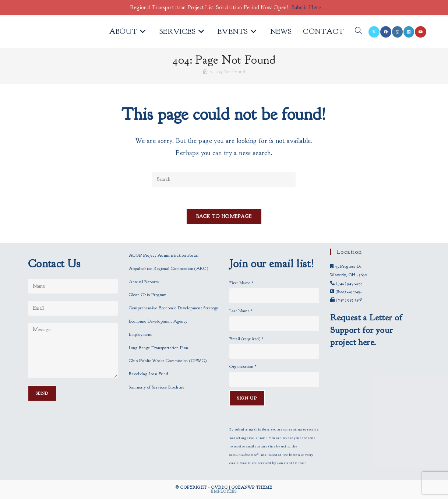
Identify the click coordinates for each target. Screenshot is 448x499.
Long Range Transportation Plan (159, 348)
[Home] (205, 72)
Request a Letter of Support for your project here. (366, 330)
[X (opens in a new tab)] (374, 32)
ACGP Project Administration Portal (164, 255)
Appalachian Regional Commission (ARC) (169, 268)
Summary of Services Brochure (157, 387)
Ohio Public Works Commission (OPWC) (168, 361)
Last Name (241, 311)
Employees (224, 491)
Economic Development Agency (158, 321)
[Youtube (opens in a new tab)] (421, 32)
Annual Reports (144, 282)
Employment (140, 334)
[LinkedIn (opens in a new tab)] (409, 32)
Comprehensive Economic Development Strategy (174, 308)
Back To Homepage (224, 217)
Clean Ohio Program (148, 295)
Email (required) (246, 339)
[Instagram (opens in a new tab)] (397, 32)
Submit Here (306, 8)
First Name (241, 283)
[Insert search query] (224, 179)
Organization (243, 366)
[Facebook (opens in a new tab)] (386, 32)
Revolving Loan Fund (149, 374)
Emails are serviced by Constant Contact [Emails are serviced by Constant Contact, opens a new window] (273, 463)
